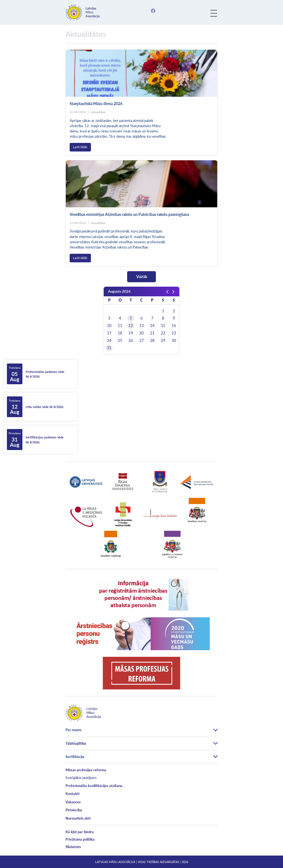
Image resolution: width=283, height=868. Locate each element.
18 (120, 333)
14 (152, 326)
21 (152, 333)
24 (109, 341)
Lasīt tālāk (80, 147)
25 (120, 341)
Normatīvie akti (78, 818)
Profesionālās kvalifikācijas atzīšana (94, 786)
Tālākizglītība (76, 743)
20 (141, 333)
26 (131, 341)
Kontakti (72, 794)
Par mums (74, 730)
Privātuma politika (80, 839)
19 (131, 333)
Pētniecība (74, 810)
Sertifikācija (75, 757)
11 (120, 326)
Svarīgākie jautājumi (81, 778)
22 (163, 333)
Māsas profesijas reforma (86, 770)
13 (141, 326)
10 (109, 326)
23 (174, 333)
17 (109, 333)
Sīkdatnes (73, 847)
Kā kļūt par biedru (80, 832)
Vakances (73, 802)
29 (163, 341)
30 (174, 341)
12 (131, 326)
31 (109, 348)
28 (152, 341)
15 (163, 326)
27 (141, 341)
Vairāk (142, 277)
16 (174, 326)
